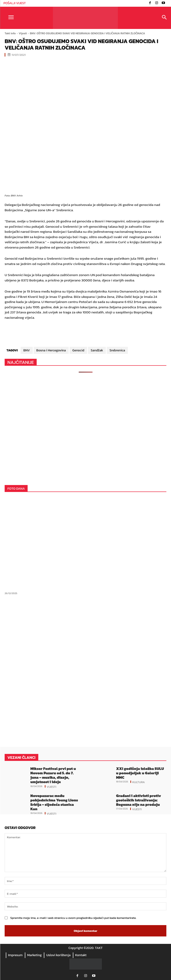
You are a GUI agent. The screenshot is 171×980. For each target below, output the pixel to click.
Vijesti (23, 33)
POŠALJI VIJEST (15, 3)
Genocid (78, 350)
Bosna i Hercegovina (51, 350)
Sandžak (97, 350)
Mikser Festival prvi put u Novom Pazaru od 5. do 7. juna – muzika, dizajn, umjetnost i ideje (53, 775)
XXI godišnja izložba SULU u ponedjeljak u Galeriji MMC (140, 773)
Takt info (10, 33)
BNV (27, 350)
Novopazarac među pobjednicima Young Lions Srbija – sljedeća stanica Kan (54, 802)
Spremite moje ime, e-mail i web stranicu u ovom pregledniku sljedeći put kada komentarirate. (73, 918)
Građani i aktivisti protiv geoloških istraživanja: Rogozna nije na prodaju (139, 800)
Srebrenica (117, 350)
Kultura (139, 782)
